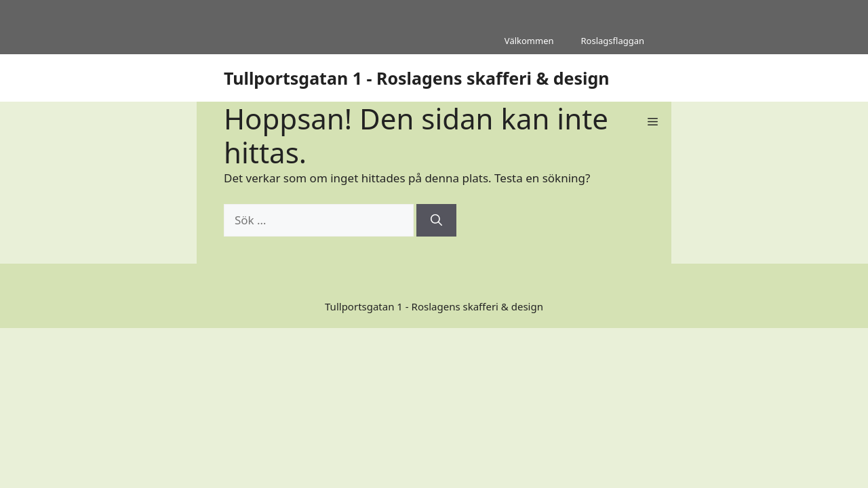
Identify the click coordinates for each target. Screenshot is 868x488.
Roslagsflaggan (613, 41)
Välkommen (529, 41)
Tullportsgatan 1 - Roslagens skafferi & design (416, 78)
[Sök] (436, 220)
